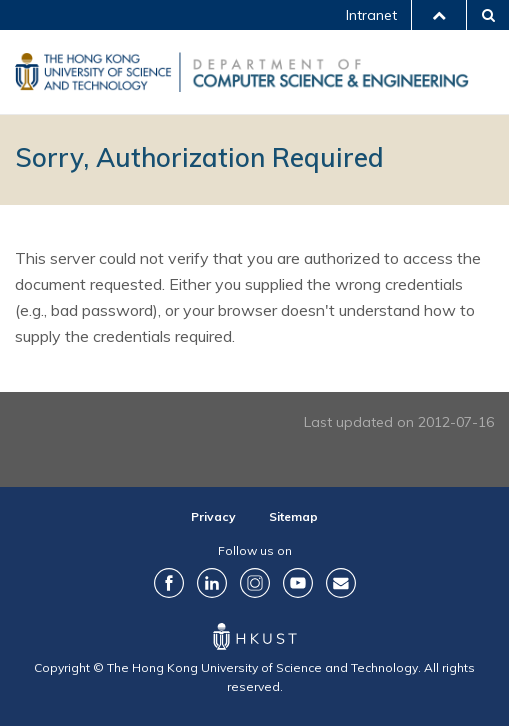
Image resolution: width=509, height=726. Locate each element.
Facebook (169, 583)
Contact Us (341, 583)
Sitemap (293, 516)
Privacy (213, 516)
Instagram (255, 583)
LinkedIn (212, 583)
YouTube (298, 583)
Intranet (371, 15)
